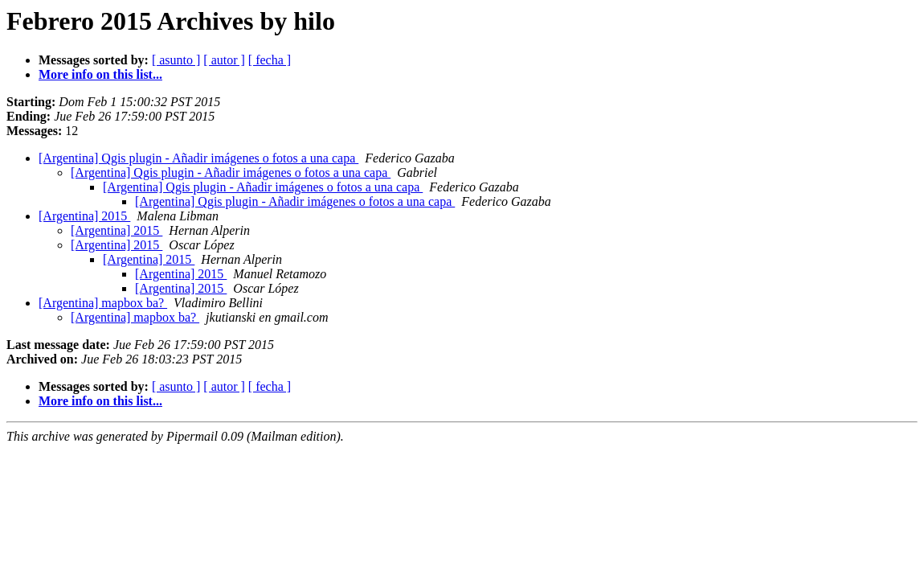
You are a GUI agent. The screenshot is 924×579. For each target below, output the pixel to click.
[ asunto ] (176, 60)
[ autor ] (224, 60)
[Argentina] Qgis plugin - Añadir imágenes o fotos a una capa (198, 158)
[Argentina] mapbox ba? (103, 303)
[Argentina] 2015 (84, 216)
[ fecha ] (270, 60)
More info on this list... (100, 74)
